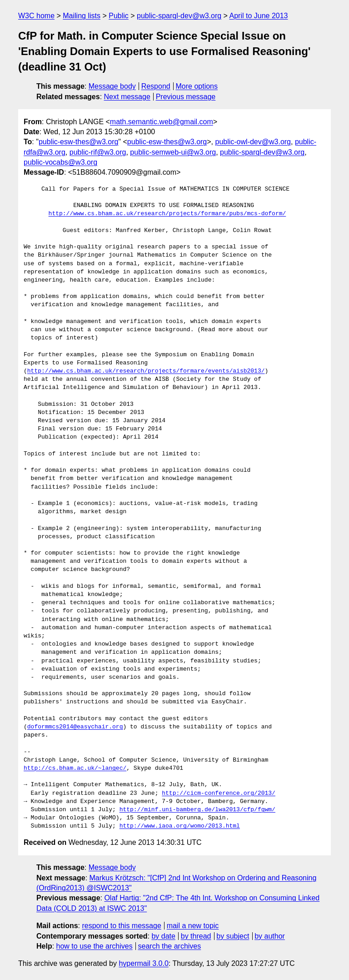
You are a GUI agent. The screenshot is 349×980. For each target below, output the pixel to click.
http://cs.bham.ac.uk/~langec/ (75, 768)
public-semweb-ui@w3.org (173, 152)
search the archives (170, 946)
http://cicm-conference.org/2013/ (219, 793)
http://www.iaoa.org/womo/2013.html (180, 826)
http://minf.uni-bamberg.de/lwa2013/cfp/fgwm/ (197, 810)
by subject (233, 936)
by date (163, 936)
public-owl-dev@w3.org (253, 142)
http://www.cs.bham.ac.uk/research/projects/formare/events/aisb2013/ (146, 371)
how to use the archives (95, 946)
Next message (127, 97)
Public (119, 16)
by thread (196, 936)
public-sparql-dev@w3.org (179, 16)
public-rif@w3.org (98, 152)
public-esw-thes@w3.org (78, 142)
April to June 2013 (259, 16)
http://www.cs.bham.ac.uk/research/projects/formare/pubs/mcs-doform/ (167, 214)
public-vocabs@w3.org (60, 162)
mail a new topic (193, 926)
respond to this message (121, 926)
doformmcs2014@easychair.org (75, 727)
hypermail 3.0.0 (143, 963)
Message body (112, 86)
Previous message (186, 97)
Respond (156, 86)
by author (270, 936)
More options (197, 86)
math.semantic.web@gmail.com (162, 122)
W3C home (36, 16)
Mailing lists (82, 16)
